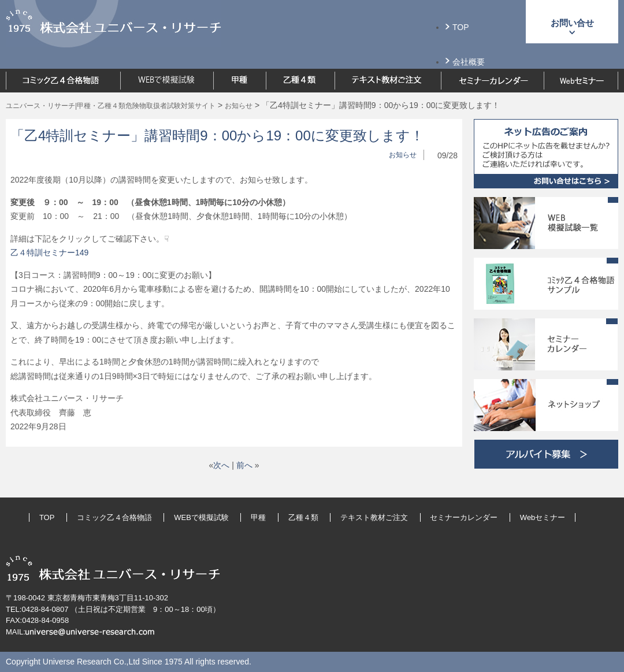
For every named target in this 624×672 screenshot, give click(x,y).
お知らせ (403, 155)
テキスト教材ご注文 (374, 517)
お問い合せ (572, 23)
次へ (221, 465)
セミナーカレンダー (464, 517)
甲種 (258, 517)
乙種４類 (303, 517)
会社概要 (469, 62)
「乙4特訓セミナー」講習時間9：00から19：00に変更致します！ (217, 135)
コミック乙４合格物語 (114, 517)
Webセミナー (543, 517)
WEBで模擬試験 (201, 517)
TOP (461, 27)
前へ (244, 465)
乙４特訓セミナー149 (49, 253)
